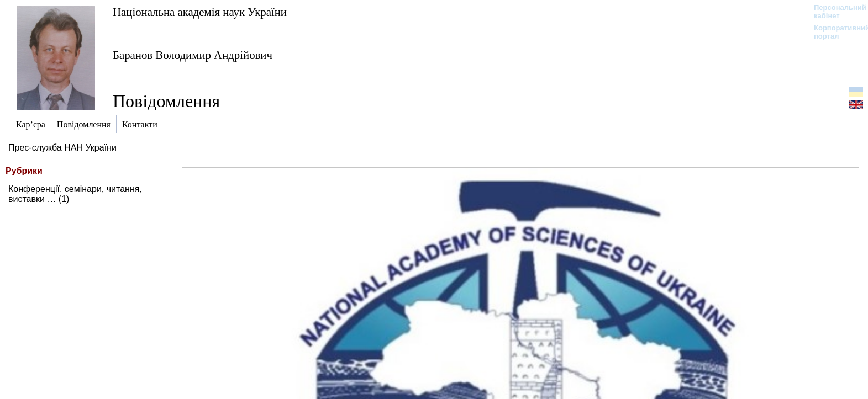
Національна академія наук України (200, 12)
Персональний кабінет (835, 12)
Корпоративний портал (835, 32)
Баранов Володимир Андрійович (193, 55)
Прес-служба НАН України (62, 148)
